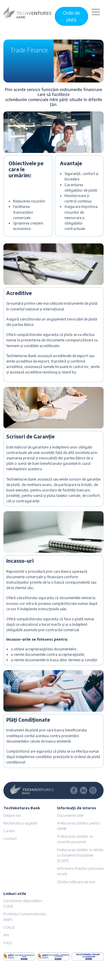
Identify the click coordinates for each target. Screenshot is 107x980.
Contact (10, 839)
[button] (96, 16)
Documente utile (70, 815)
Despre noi (12, 815)
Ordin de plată (71, 16)
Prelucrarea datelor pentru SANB (79, 826)
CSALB (9, 927)
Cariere (9, 831)
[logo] (27, 12)
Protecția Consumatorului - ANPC (26, 917)
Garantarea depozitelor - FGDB (24, 903)
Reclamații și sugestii (20, 823)
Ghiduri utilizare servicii (76, 882)
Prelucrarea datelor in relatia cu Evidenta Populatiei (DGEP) (80, 855)
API (6, 935)
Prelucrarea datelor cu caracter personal (75, 839)
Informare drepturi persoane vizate (80, 871)
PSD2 (8, 943)
